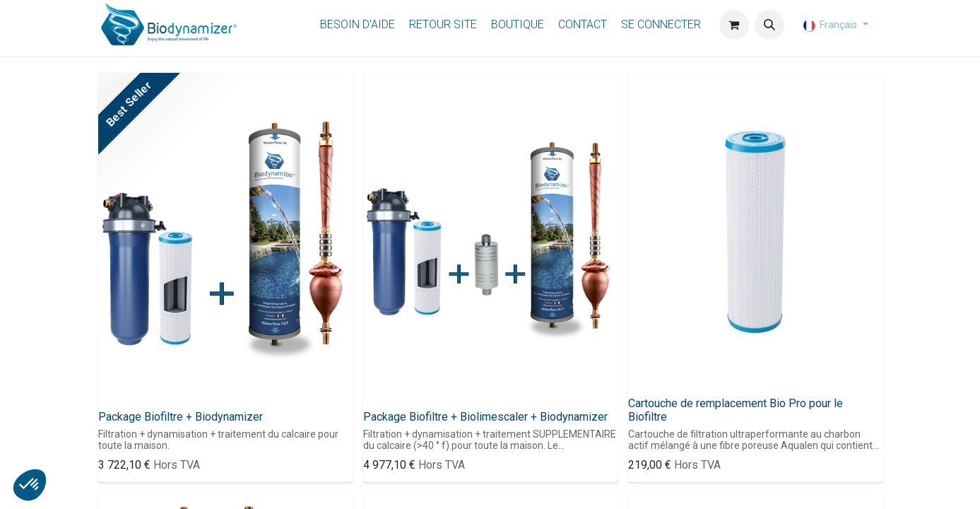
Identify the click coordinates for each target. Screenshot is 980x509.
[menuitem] (358, 25)
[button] (769, 25)
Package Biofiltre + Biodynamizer (181, 417)
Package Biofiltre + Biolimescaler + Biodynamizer (485, 417)
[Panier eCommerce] (734, 25)
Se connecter (661, 24)
